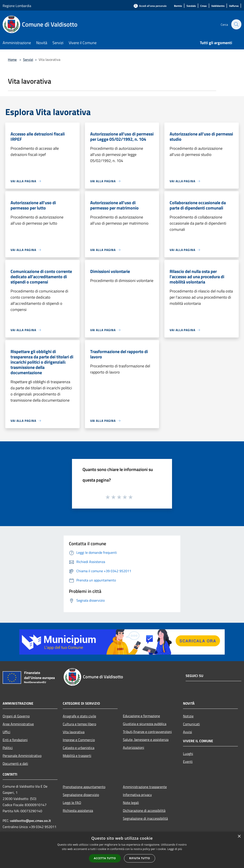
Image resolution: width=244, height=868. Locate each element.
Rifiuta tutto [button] (140, 858)
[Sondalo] (191, 6)
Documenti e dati (15, 763)
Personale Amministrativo (22, 756)
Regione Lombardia (17, 6)
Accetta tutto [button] (105, 858)
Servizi (28, 60)
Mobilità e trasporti (77, 756)
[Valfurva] (234, 6)
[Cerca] (236, 24)
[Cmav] (204, 6)
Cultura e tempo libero (79, 724)
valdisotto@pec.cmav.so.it (30, 821)
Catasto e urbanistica (79, 748)
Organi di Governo (16, 716)
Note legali (131, 803)
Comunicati (191, 724)
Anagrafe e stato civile (79, 716)
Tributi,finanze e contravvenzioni (147, 732)
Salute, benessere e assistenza (146, 740)
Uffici (6, 732)
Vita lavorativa (74, 732)
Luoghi (188, 754)
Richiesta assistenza (78, 810)
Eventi (188, 762)
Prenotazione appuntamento (84, 787)
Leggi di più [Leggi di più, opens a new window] (175, 849)
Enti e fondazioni (15, 740)
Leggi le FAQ (72, 803)
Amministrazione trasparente (145, 787)
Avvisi (187, 732)
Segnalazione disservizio (81, 795)
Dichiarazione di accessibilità (144, 810)
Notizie (188, 716)
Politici (8, 748)
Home (12, 60)
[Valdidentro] (218, 6)
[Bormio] (178, 6)
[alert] (122, 850)
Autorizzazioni (134, 747)
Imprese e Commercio (79, 740)
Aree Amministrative (18, 724)
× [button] (239, 836)
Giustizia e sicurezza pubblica (145, 724)
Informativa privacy (137, 795)
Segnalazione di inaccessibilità (145, 818)
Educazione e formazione (141, 716)
